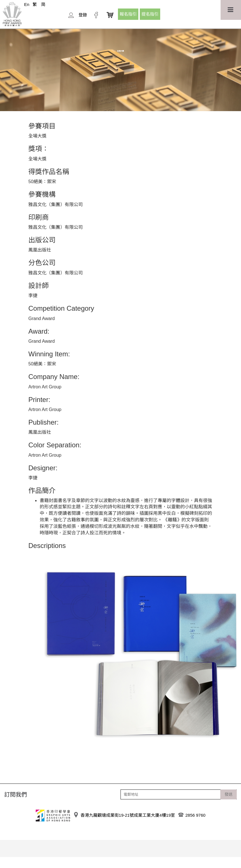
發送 (229, 794)
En (27, 4)
